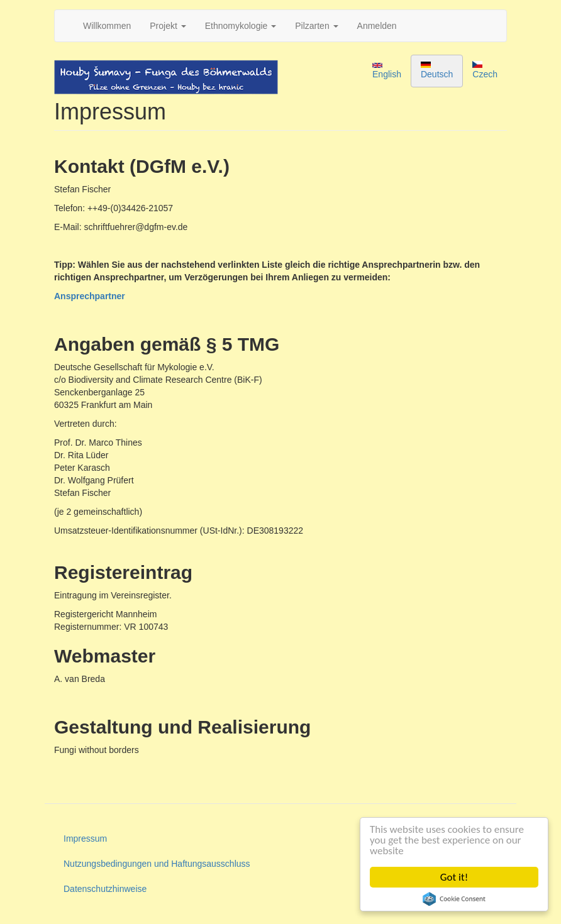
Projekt (168, 26)
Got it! (454, 877)
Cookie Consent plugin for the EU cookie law (454, 899)
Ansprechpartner (90, 296)
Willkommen (107, 26)
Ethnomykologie (241, 26)
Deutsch (437, 70)
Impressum (85, 839)
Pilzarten (316, 26)
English (387, 71)
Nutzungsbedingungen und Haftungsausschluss (157, 864)
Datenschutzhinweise (105, 889)
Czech (485, 70)
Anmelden (377, 26)
